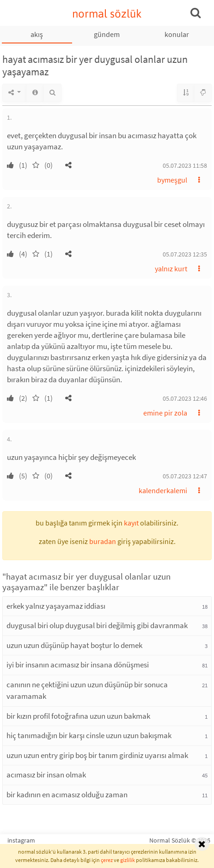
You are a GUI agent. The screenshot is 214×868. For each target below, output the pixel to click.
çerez (107, 860)
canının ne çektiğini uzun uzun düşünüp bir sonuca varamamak (87, 691)
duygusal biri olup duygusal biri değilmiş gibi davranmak (97, 625)
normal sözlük (107, 14)
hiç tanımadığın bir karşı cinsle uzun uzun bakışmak (89, 735)
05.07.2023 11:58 (185, 165)
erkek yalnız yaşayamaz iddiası (56, 606)
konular (177, 34)
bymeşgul (172, 180)
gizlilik (128, 860)
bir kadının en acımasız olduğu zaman (67, 795)
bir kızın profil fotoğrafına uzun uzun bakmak (78, 716)
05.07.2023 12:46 (185, 398)
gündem (107, 34)
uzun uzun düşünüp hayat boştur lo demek (74, 645)
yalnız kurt (171, 269)
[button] (68, 165)
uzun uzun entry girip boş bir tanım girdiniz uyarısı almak (97, 755)
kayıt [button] (131, 523)
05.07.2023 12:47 (185, 476)
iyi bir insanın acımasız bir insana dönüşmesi (78, 665)
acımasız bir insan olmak (46, 775)
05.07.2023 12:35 (185, 254)
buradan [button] (103, 541)
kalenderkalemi (163, 490)
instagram (21, 840)
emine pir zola (165, 413)
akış (37, 34)
